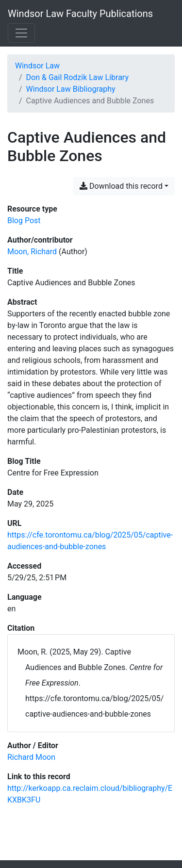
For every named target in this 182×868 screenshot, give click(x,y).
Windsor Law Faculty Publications (80, 14)
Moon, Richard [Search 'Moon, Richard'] (32, 252)
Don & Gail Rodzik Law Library (77, 77)
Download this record (121, 186)
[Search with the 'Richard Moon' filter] (31, 757)
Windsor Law (37, 66)
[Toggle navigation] (21, 33)
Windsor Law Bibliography (71, 89)
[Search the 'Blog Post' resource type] (24, 221)
